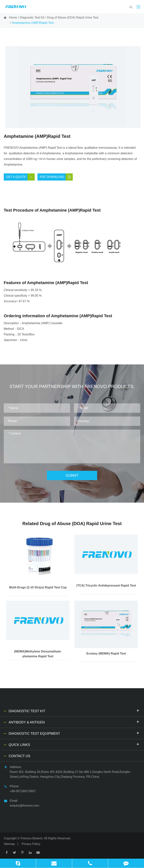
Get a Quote (20, 177)
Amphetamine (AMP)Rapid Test (33, 23)
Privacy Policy (31, 844)
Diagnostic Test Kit (32, 18)
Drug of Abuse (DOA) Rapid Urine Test (73, 18)
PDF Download (56, 177)
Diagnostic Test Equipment (74, 733)
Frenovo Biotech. (32, 838)
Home (13, 18)
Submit (72, 475)
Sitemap (9, 844)
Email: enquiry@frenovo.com (21, 803)
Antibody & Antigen (74, 722)
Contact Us (19, 756)
